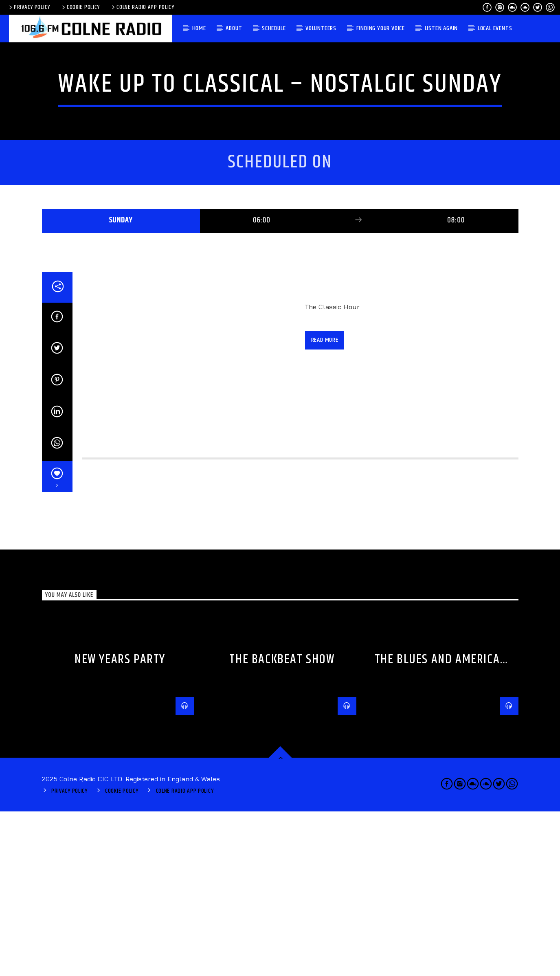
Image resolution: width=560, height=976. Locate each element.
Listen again (441, 28)
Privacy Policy (29, 7)
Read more (325, 504)
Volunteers (321, 28)
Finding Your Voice (381, 28)
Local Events (495, 28)
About (234, 28)
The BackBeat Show (282, 824)
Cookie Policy (80, 7)
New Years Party (120, 824)
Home (199, 28)
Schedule (274, 28)
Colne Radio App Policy (142, 7)
